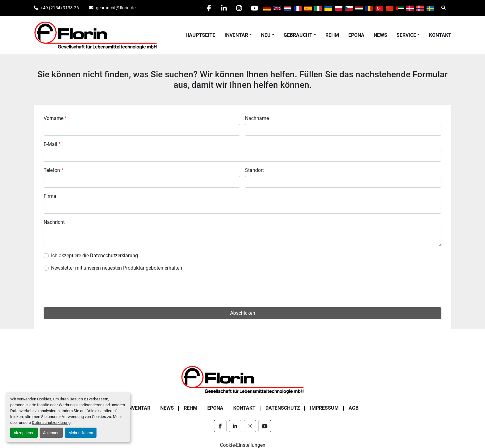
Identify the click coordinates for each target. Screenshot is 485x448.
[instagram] (238, 8)
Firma (50, 196)
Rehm (332, 35)
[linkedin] (222, 8)
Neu (266, 35)
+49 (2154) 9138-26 (60, 8)
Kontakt (440, 35)
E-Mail (52, 144)
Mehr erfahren (81, 433)
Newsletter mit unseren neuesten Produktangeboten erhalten (117, 268)
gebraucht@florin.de (116, 8)
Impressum (324, 408)
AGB (354, 408)
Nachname (257, 118)
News (380, 35)
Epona (356, 35)
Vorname (55, 118)
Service (406, 35)
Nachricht (54, 222)
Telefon (54, 170)
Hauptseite (200, 35)
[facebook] (207, 8)
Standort (254, 170)
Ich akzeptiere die (94, 256)
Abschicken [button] (243, 313)
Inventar (236, 35)
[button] (238, 35)
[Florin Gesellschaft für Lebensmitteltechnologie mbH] (242, 379)
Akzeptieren (24, 433)
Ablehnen (51, 433)
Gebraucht (298, 35)
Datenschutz (283, 408)
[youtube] (254, 8)
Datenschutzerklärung (51, 422)
